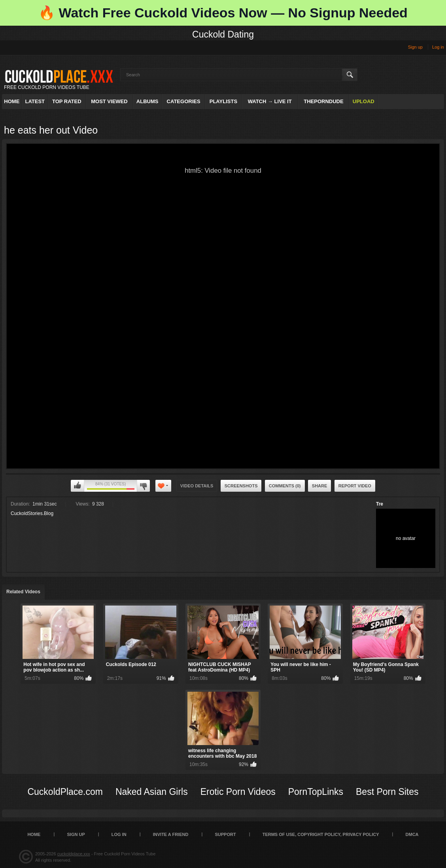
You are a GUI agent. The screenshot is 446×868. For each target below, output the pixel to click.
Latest (35, 101)
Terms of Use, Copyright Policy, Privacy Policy (321, 834)
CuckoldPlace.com (65, 792)
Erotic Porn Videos (238, 792)
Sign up (415, 47)
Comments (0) (285, 486)
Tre (380, 504)
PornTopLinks (316, 792)
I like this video (77, 486)
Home (12, 101)
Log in (438, 47)
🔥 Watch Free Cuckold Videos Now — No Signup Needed (223, 13)
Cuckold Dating (223, 34)
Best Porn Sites (387, 792)
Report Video (355, 486)
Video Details (197, 486)
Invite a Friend (171, 834)
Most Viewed (109, 101)
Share (320, 486)
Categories (184, 101)
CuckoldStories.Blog (32, 513)
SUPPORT (225, 834)
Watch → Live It (270, 101)
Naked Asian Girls (152, 792)
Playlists (223, 101)
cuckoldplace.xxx (74, 854)
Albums (147, 101)
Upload (364, 101)
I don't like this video (143, 486)
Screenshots (241, 486)
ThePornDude (323, 101)
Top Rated (67, 101)
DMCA (412, 834)
